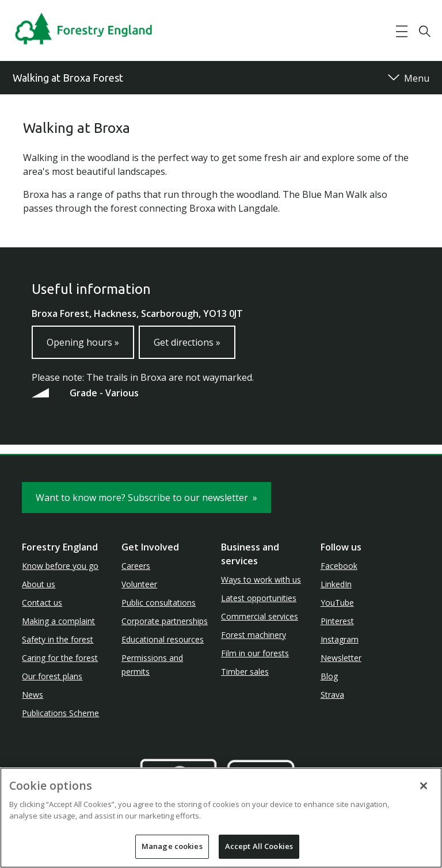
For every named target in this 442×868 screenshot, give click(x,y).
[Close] (424, 786)
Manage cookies (172, 846)
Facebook (339, 566)
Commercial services (260, 616)
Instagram (340, 639)
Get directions (187, 342)
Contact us (42, 603)
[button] (402, 32)
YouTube (337, 603)
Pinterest (337, 621)
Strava (332, 695)
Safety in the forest (58, 639)
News (33, 695)
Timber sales (245, 672)
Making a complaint (58, 621)
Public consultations (159, 603)
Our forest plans (52, 676)
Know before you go (60, 566)
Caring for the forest (60, 658)
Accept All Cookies (259, 846)
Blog (329, 676)
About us (39, 584)
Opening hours (83, 342)
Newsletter (341, 658)
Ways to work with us (261, 580)
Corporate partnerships (165, 621)
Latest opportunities (259, 598)
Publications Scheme (60, 713)
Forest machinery (254, 635)
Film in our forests (255, 653)
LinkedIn (336, 584)
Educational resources (163, 639)
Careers (136, 566)
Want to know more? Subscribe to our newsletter (146, 498)
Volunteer (139, 584)
